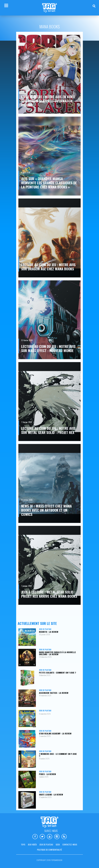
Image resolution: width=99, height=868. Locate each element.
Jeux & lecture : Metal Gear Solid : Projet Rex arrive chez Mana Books (49, 594)
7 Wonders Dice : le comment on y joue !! (58, 755)
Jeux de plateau (45, 629)
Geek (58, 844)
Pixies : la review (47, 774)
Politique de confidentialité (49, 850)
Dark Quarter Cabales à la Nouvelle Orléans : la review (57, 653)
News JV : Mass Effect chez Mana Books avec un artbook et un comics (46, 510)
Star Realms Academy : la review (55, 733)
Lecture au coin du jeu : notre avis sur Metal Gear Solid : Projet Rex (48, 430)
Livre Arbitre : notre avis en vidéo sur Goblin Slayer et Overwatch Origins (48, 101)
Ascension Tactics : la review (54, 693)
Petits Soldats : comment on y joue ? (58, 673)
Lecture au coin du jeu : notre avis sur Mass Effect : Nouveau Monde (48, 348)
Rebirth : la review (49, 632)
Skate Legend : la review (51, 794)
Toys (23, 844)
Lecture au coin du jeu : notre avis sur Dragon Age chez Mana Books (48, 267)
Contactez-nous (70, 844)
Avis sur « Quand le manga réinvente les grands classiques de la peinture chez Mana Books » (49, 183)
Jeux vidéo (32, 844)
